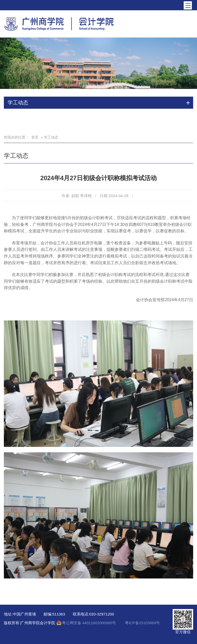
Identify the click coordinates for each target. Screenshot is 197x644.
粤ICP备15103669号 (142, 623)
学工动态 (16, 156)
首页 (35, 137)
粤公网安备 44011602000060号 (90, 623)
